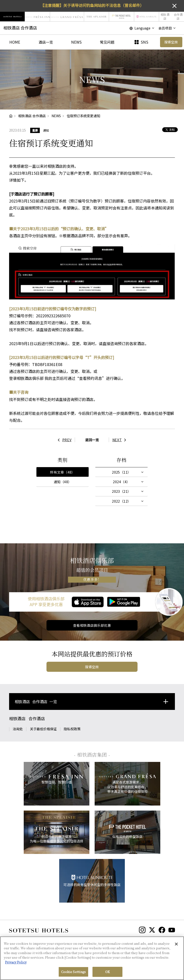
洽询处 (18, 729)
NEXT (121, 440)
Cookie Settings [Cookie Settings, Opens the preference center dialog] (74, 974)
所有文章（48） (62, 472)
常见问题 (107, 42)
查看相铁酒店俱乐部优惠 (92, 625)
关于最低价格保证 (43, 729)
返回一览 (92, 440)
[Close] (176, 946)
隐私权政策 (72, 729)
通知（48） (63, 482)
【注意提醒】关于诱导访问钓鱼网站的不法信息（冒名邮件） (92, 5)
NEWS (76, 42)
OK (107, 974)
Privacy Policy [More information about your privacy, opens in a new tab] (16, 964)
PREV (63, 440)
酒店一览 (46, 42)
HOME (15, 42)
